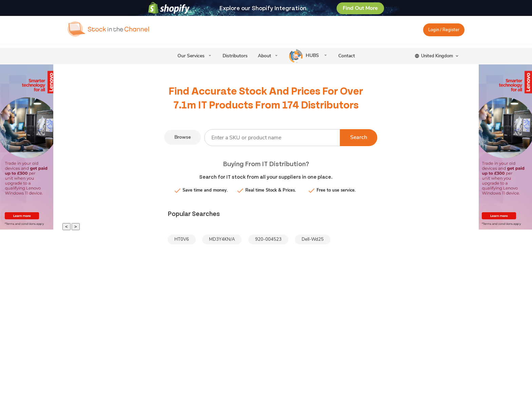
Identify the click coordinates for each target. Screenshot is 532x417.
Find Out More (360, 8)
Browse (183, 137)
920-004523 (268, 239)
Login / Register (444, 30)
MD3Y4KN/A (222, 239)
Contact (347, 56)
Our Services (191, 56)
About (264, 56)
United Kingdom (437, 56)
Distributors (235, 56)
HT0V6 (182, 239)
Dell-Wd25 (313, 239)
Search (359, 137)
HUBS (305, 56)
